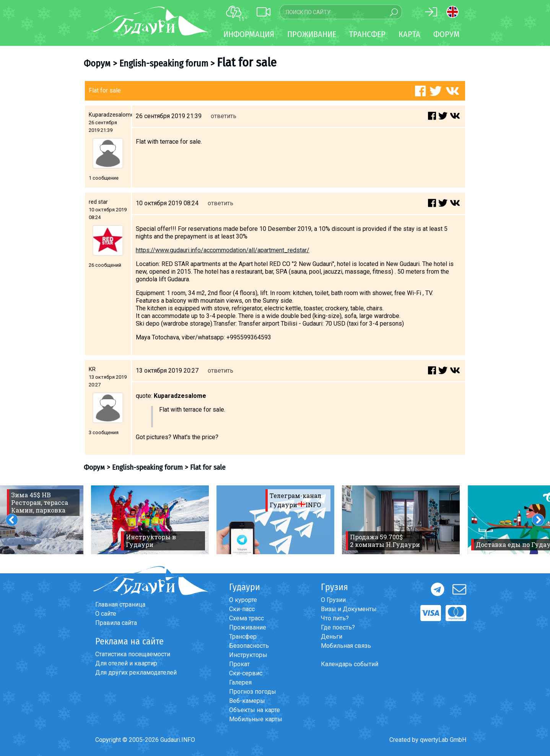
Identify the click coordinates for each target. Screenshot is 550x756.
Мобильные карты (256, 719)
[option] (150, 520)
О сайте (106, 614)
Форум (447, 34)
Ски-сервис (246, 673)
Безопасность (249, 646)
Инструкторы (248, 655)
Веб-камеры (247, 701)
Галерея (240, 682)
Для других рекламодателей (136, 672)
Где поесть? (338, 627)
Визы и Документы (349, 609)
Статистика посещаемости (133, 654)
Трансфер (243, 637)
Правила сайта (116, 623)
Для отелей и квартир (126, 663)
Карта (409, 34)
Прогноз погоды (253, 692)
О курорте (243, 600)
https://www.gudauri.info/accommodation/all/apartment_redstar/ (223, 250)
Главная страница (120, 604)
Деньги (332, 637)
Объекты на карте (255, 710)
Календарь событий (350, 664)
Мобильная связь (346, 646)
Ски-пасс (242, 609)
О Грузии (333, 600)
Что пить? (335, 618)
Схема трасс (247, 618)
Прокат (239, 664)
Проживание (248, 627)
